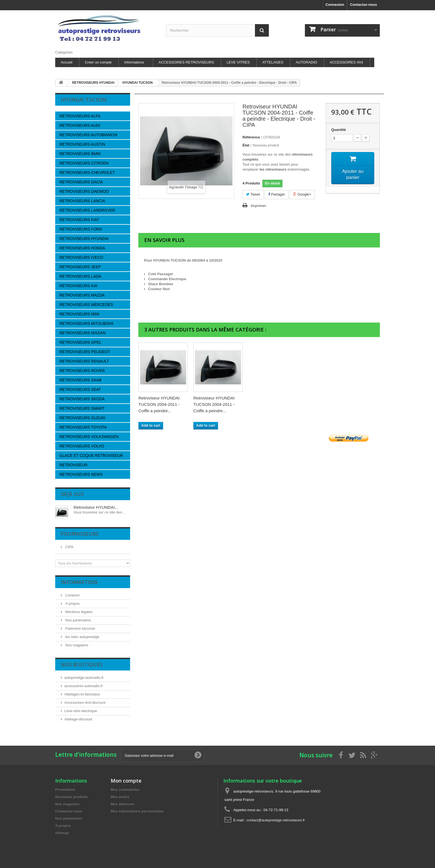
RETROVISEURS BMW (80, 154)
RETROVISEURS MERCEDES (86, 305)
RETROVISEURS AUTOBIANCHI (88, 135)
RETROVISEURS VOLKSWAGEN (89, 437)
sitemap (62, 833)
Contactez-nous (364, 5)
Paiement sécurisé (80, 628)
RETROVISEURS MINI (79, 314)
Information (79, 582)
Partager (277, 194)
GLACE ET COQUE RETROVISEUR (91, 455)
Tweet (253, 194)
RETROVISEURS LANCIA (82, 201)
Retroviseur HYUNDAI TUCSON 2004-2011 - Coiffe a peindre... (159, 404)
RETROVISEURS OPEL (80, 342)
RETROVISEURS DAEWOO (84, 191)
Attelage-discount (78, 719)
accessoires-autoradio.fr (84, 686)
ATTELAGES (273, 62)
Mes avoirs (120, 797)
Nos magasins (76, 645)
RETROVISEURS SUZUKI (82, 418)
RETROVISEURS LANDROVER (87, 210)
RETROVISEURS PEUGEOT (85, 352)
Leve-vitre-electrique (81, 711)
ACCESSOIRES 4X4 (346, 62)
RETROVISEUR (73, 465)
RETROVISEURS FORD (81, 229)
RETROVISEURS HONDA (82, 248)
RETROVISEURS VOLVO (82, 446)
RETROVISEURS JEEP (80, 267)
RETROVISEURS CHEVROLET (87, 173)
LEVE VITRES (238, 62)
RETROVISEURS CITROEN (84, 163)
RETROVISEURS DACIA (81, 182)
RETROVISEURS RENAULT (84, 361)
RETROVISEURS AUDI (80, 125)
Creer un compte (98, 62)
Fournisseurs (80, 534)
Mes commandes (125, 790)
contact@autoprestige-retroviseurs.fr (276, 820)
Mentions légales (78, 612)
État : (247, 145)
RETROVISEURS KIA (78, 286)
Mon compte (126, 781)
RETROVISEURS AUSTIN (82, 144)
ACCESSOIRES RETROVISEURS (186, 62)
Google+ (302, 194)
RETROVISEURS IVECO (81, 257)
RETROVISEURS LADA (80, 276)
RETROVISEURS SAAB (80, 380)
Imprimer (259, 206)
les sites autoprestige (82, 637)
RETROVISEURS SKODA (82, 399)
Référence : (252, 137)
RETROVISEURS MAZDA (82, 295)
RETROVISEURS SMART (82, 408)
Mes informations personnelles (137, 811)
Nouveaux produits (72, 797)
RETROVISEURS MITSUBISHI (86, 323)
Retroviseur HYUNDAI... (96, 507)
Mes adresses (122, 804)
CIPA (69, 547)
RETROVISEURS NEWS (81, 474)
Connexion (335, 5)
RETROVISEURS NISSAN (82, 333)
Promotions (65, 790)
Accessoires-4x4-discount (85, 703)
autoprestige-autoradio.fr (84, 678)
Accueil (67, 62)
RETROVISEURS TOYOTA (83, 427)
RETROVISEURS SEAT (80, 389)
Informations (134, 62)
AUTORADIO (306, 62)
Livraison (72, 595)
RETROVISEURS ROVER (82, 371)
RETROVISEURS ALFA (80, 116)
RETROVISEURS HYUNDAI (84, 239)
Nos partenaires (78, 620)
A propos (72, 603)
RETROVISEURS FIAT (79, 220)
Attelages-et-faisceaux (82, 694)
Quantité (339, 130)
